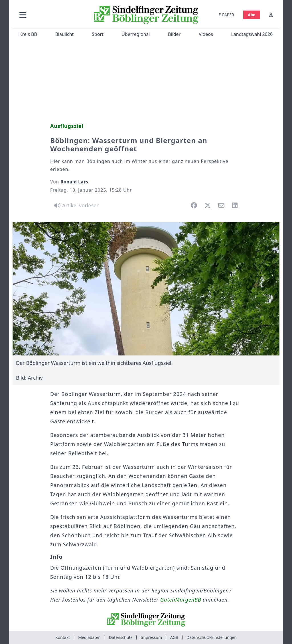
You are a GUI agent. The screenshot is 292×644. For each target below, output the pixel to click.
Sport (98, 34)
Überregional (136, 34)
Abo (252, 15)
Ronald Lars (74, 182)
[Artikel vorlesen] (76, 205)
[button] (51, 15)
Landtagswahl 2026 (252, 34)
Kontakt (63, 637)
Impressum (151, 637)
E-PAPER (226, 15)
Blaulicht (64, 34)
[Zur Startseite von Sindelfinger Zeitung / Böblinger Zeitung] (146, 15)
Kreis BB (28, 34)
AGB (174, 637)
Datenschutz (121, 637)
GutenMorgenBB (181, 600)
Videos (206, 34)
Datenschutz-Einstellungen (212, 637)
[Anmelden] (271, 15)
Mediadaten (89, 637)
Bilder (174, 34)
